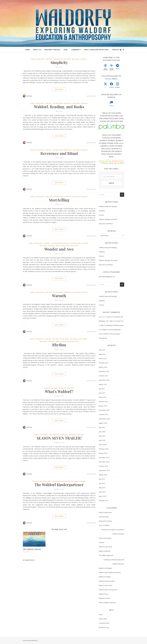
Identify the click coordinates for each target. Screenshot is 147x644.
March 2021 (103, 397)
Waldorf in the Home (62, 59)
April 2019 (102, 492)
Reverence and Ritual (59, 153)
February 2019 (104, 500)
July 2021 (102, 389)
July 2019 (102, 479)
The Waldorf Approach (62, 103)
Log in (101, 614)
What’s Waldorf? (59, 391)
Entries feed (103, 619)
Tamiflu (101, 325)
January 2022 (103, 367)
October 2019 (103, 466)
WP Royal (35, 641)
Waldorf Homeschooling (107, 581)
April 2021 (102, 393)
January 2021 (103, 406)
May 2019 (102, 488)
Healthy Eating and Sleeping (108, 206)
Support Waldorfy (104, 551)
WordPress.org (104, 627)
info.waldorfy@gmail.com (107, 277)
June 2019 (102, 483)
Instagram (118, 87)
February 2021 (104, 402)
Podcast (49, 59)
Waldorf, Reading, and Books (59, 107)
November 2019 (104, 462)
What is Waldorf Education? (96, 50)
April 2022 (102, 354)
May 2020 (102, 436)
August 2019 (103, 475)
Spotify (118, 69)
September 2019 (104, 470)
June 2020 (102, 432)
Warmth (59, 296)
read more (59, 89)
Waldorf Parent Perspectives (108, 590)
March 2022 (103, 358)
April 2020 (102, 440)
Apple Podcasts (106, 69)
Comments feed (104, 623)
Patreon (112, 106)
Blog (66, 50)
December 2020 (104, 410)
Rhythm (59, 345)
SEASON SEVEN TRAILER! (59, 438)
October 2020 (103, 414)
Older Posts (29, 560)
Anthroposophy (104, 517)
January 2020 (103, 453)
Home (28, 50)
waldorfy (29, 96)
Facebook (111, 87)
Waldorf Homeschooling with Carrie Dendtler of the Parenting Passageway (110, 334)
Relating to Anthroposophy (115, 325)
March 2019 (103, 496)
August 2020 (103, 423)
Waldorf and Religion (105, 568)
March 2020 (103, 445)
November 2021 (104, 371)
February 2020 (104, 449)
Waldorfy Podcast (52, 50)
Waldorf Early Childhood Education (55, 481)
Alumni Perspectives (105, 512)
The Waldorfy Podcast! (32, 549)
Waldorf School (104, 594)
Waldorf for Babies (105, 577)
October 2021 (103, 376)
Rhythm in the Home (61, 339)
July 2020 (102, 427)
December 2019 (104, 457)
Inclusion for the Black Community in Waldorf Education (113, 532)
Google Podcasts (112, 69)
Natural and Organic (105, 538)
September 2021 (104, 380)
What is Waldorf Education (67, 246)
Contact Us (117, 50)
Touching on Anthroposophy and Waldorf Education (114, 562)
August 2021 (103, 384)
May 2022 (102, 350)
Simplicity (59, 62)
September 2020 (104, 419)
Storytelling (59, 200)
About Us (37, 50)
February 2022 (104, 363)
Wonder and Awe (59, 249)
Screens (101, 215)
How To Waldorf (38, 59)
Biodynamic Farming (105, 521)
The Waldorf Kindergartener (59, 485)
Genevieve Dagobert (106, 317)
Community (76, 50)
